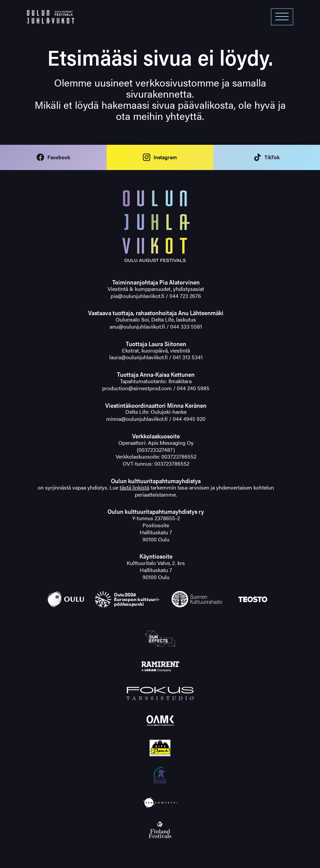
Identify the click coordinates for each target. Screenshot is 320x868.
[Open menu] (282, 17)
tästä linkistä (134, 487)
